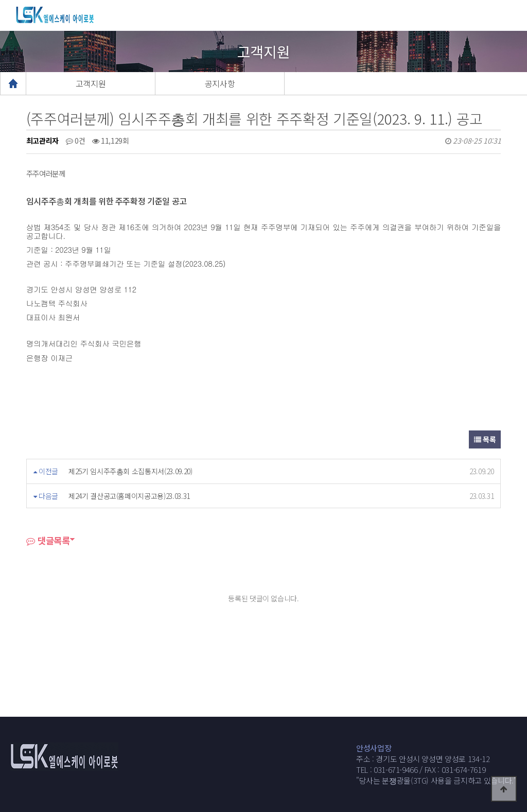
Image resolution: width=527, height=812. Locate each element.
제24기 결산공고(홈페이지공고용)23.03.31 (129, 496)
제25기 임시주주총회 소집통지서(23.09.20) (130, 471)
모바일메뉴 (514, 15)
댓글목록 (48, 540)
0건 (76, 141)
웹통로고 (65, 15)
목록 (485, 439)
